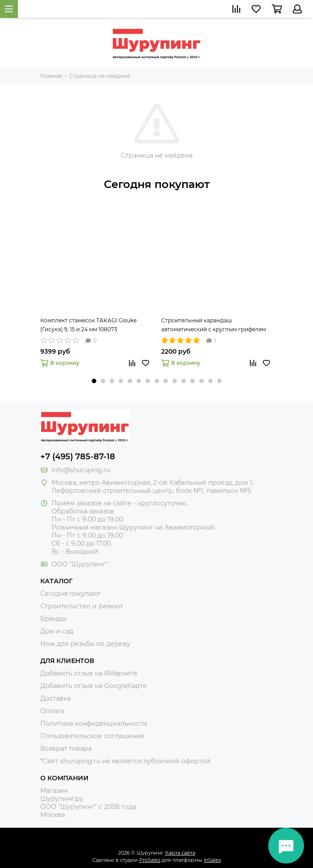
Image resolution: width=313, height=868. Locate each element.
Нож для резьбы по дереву (85, 644)
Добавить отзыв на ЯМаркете (89, 673)
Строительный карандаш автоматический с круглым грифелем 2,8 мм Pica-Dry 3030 (214, 325)
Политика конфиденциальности (94, 723)
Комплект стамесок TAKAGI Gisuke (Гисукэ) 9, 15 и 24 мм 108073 (88, 325)
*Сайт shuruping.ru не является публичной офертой (125, 761)
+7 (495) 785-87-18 (78, 457)
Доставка (56, 698)
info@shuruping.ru (81, 470)
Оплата (52, 711)
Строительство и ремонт (82, 606)
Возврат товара (66, 748)
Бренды (53, 619)
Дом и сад (57, 631)
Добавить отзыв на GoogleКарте (94, 686)
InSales (212, 860)
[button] (94, 381)
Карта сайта (180, 853)
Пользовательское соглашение (92, 736)
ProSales (150, 860)
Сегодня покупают (157, 184)
